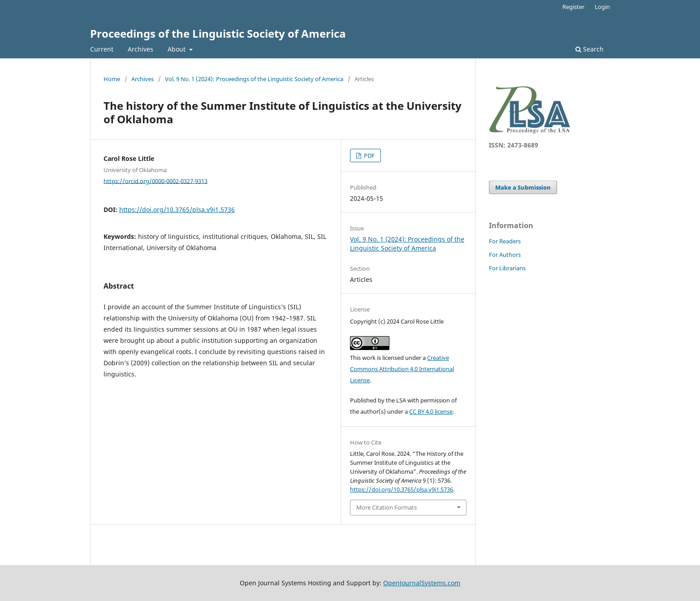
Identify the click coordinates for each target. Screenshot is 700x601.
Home (112, 79)
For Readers (505, 241)
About (177, 49)
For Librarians (507, 268)
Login (602, 7)
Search (590, 49)
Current (102, 49)
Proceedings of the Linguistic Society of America (218, 33)
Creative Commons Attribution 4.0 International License (402, 369)
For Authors (505, 255)
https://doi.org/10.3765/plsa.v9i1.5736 (177, 210)
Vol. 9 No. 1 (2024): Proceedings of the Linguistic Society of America (254, 79)
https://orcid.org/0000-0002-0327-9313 (156, 181)
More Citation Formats (387, 507)
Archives (140, 49)
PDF (369, 156)
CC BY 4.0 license (431, 411)
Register (573, 7)
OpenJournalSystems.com (422, 583)
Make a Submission (523, 187)
